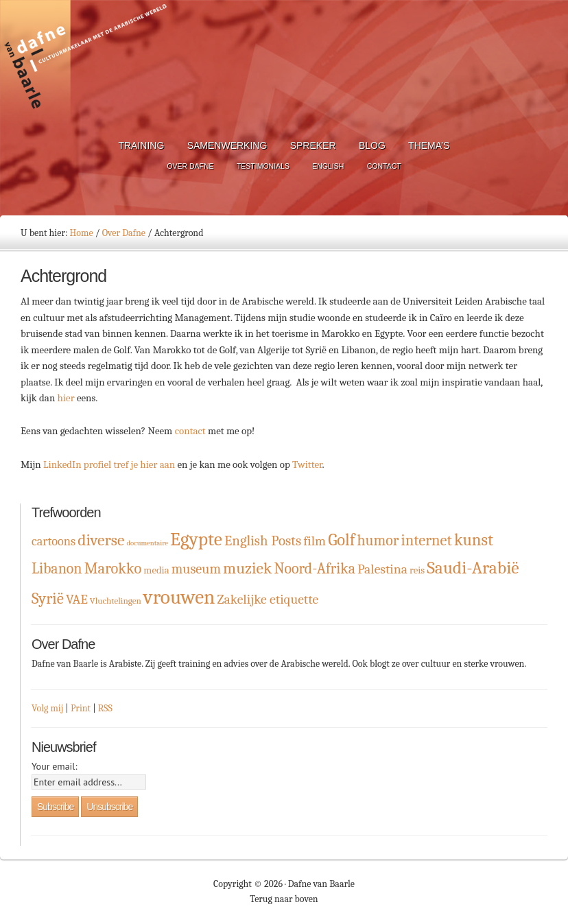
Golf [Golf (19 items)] (341, 540)
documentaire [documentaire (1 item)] (147, 543)
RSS (105, 708)
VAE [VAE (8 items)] (77, 599)
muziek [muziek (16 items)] (247, 568)
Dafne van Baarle (86, 64)
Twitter (307, 464)
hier (67, 398)
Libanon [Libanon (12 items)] (57, 568)
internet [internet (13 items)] (427, 541)
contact (191, 431)
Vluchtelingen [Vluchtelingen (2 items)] (116, 601)
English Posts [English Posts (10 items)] (263, 541)
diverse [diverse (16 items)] (101, 540)
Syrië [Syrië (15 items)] (48, 599)
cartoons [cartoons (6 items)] (54, 542)
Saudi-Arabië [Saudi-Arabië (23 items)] (473, 568)
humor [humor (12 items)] (378, 540)
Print (81, 708)
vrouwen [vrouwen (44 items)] (179, 597)
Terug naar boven (284, 899)
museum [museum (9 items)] (196, 569)
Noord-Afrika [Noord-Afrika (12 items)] (315, 568)
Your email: (55, 766)
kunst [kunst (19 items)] (474, 540)
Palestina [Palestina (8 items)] (382, 569)
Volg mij (47, 708)
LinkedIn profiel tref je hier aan (109, 464)
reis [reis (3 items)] (417, 570)
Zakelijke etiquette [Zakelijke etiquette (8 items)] (268, 599)
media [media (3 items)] (156, 570)
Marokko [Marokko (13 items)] (113, 569)
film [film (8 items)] (315, 541)
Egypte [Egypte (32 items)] (196, 539)
